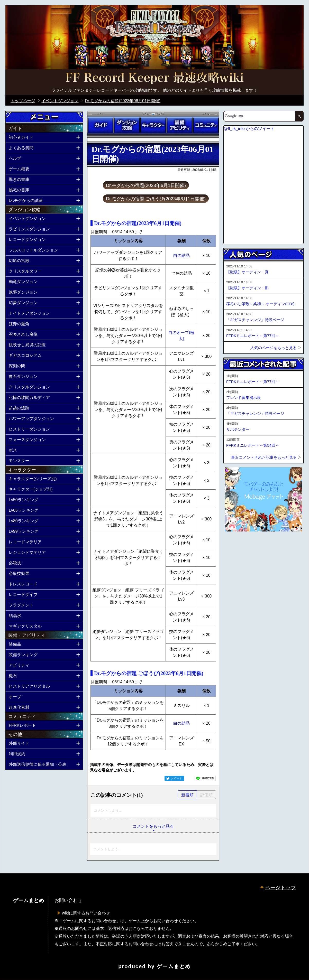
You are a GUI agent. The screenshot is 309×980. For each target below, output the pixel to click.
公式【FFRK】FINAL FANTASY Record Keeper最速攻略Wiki (154, 78)
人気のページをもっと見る (274, 348)
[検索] (259, 116)
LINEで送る (205, 778)
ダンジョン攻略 (127, 125)
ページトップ (280, 888)
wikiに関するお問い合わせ (86, 913)
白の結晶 (181, 255)
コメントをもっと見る (153, 826)
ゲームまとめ (174, 966)
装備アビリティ (179, 125)
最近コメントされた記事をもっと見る (264, 457)
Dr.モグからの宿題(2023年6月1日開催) (146, 185)
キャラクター (153, 125)
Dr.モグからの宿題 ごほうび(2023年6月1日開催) (156, 199)
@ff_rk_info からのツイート (249, 129)
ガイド (101, 125)
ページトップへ (236, 545)
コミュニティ (206, 125)
